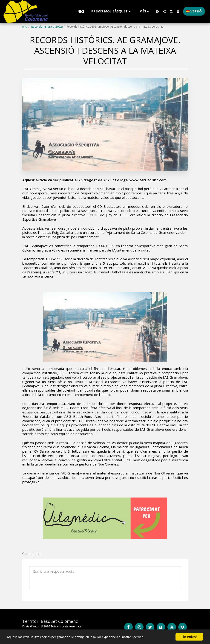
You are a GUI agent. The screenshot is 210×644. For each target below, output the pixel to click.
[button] (112, 11)
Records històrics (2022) (47, 27)
